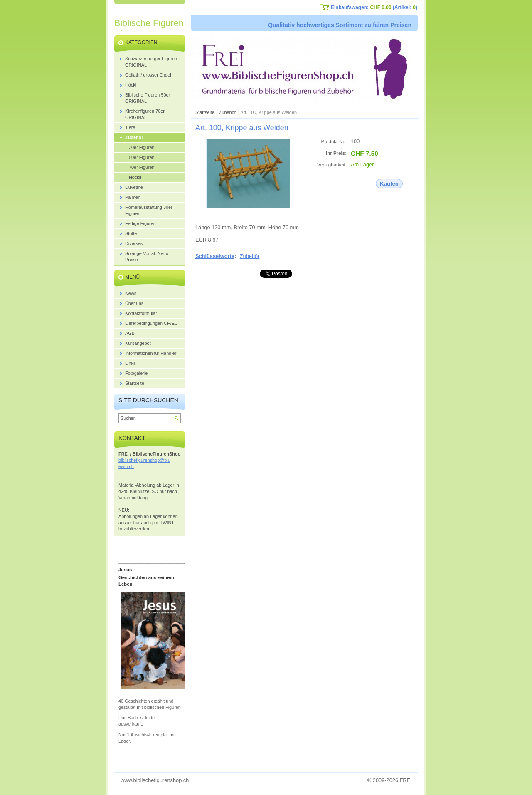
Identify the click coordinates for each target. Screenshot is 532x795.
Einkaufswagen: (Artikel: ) (374, 7)
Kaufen (389, 184)
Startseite (205, 112)
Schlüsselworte (215, 256)
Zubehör (228, 112)
